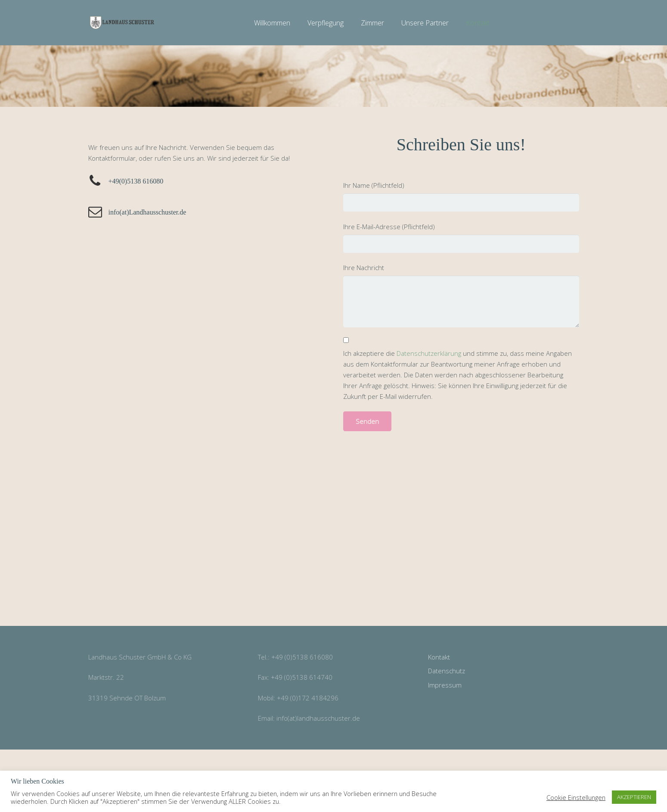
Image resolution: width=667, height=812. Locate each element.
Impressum (445, 685)
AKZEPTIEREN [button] (634, 797)
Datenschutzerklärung (429, 353)
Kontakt (439, 657)
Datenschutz (447, 671)
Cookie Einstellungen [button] (576, 797)
